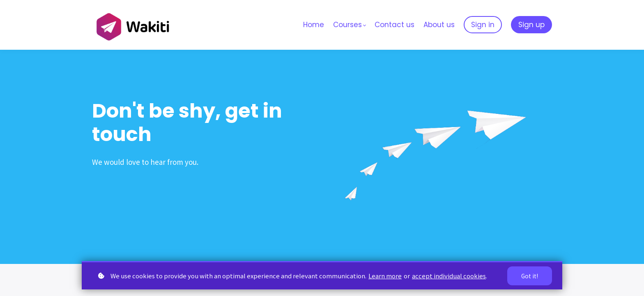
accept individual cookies (449, 276)
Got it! (529, 276)
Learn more (385, 276)
